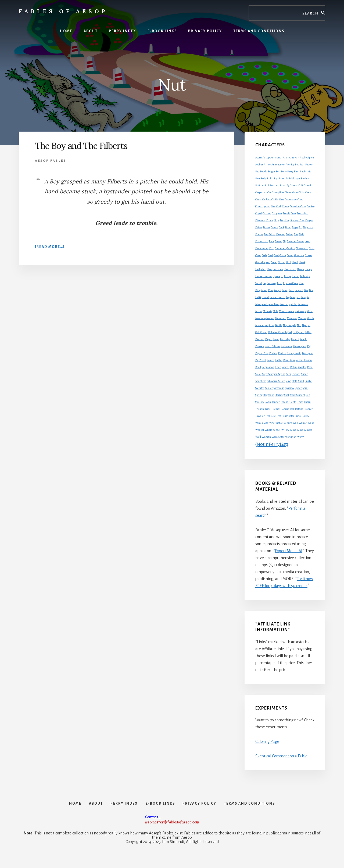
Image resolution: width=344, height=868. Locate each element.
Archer (259, 165)
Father (289, 234)
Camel (307, 186)
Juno (280, 283)
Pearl (268, 346)
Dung (288, 227)
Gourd (290, 255)
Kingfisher (261, 290)
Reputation (268, 367)
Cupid (259, 214)
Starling (279, 395)
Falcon (272, 234)
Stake (271, 395)
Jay (264, 283)
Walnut (303, 423)
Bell (278, 172)
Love (293, 297)
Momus (283, 311)
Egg (300, 227)
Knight (277, 290)
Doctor (270, 220)
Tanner (276, 402)
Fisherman (262, 241)
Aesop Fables (51, 161)
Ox (294, 332)
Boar (258, 179)
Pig (309, 346)
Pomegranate (294, 353)
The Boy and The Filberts (87, 145)
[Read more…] (50, 248)
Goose (283, 255)
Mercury (285, 304)
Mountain (281, 318)
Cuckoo (311, 207)
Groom (282, 262)
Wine (300, 430)
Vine (272, 423)
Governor (299, 255)
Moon (310, 311)
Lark (291, 290)
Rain (286, 360)
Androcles (289, 158)
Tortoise (299, 409)
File (296, 234)
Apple (311, 158)
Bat (297, 165)
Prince (270, 360)
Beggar (272, 172)
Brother (305, 179)
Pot (257, 360)
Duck (282, 227)
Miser (259, 311)
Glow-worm (302, 248)
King (301, 283)
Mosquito (260, 318)
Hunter (268, 276)
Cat (269, 192)
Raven (299, 360)
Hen (269, 269)
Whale (268, 430)
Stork (293, 395)
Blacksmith (306, 172)
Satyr (265, 374)
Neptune (269, 325)
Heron (300, 269)
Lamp (285, 290)
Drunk (274, 227)
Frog (272, 248)
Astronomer (278, 165)
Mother (270, 318)
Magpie (305, 297)
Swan (268, 402)
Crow (303, 206)
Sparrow (290, 388)
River (278, 367)
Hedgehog (261, 269)
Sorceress (279, 388)
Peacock (260, 346)
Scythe (282, 374)
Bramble (283, 179)
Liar (306, 290)
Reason (308, 360)
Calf (301, 186)
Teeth (293, 402)
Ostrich (283, 332)
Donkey (294, 220)
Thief (300, 402)
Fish (301, 234)
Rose (310, 367)
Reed (258, 367)
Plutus (282, 353)
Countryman (263, 206)
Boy (276, 178)
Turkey (305, 416)
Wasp (311, 423)
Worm (301, 437)
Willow (285, 430)
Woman (266, 437)
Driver (259, 227)
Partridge (285, 339)
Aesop (266, 158)
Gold (270, 255)
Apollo (303, 158)
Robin (293, 367)
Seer (289, 374)
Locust (282, 297)
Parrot (276, 339)
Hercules (278, 269)
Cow (273, 207)
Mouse (302, 318)
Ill (282, 276)
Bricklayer (295, 179)
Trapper (309, 409)
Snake (308, 381)
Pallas (308, 332)
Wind (293, 430)
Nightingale (290, 325)
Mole (275, 311)
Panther (260, 339)
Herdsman (290, 269)
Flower (278, 241)
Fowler (300, 241)
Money (292, 311)
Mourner (292, 318)
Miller (294, 304)
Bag (292, 165)
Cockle (275, 200)
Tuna (298, 416)
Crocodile (295, 207)
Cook (282, 200)
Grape (308, 255)
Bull (267, 186)
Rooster (302, 367)
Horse (259, 276)
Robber (286, 367)
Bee (257, 172)
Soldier (269, 388)
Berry (290, 172)
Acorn (259, 158)
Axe (288, 165)
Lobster (274, 297)
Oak (257, 332)
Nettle (279, 325)
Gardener (280, 248)
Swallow (260, 402)
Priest (263, 360)
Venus (259, 423)
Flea (271, 241)
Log (288, 297)
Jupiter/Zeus (291, 283)
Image (288, 276)
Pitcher (273, 353)
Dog (277, 220)
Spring (259, 395)
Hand (295, 262)
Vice (266, 423)
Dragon (309, 220)
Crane (286, 207)
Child (302, 193)
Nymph (306, 325)
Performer (286, 346)
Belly (284, 172)
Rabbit (279, 360)
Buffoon (259, 186)
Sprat (305, 388)
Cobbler (266, 200)
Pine (266, 353)
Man (258, 304)
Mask (265, 304)
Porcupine (308, 353)
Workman (291, 437)
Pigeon (259, 353)
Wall (295, 423)
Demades (302, 214)
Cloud (258, 200)
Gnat (312, 248)
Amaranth (276, 158)
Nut (299, 325)
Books (270, 179)
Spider (298, 388)
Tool (292, 409)
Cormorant (291, 200)
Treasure (271, 416)
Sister (282, 381)
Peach (303, 339)
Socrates (260, 388)
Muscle (259, 325)
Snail (301, 381)
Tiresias (276, 409)
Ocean (264, 332)
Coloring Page (267, 742)
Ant (297, 158)
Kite (270, 290)
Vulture (288, 423)
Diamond (260, 220)
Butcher (274, 186)
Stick (287, 395)
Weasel (260, 430)
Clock (308, 193)
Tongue (285, 409)
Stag (265, 395)
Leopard (299, 290)
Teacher (285, 402)
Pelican (276, 346)
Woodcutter (278, 437)
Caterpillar (278, 193)
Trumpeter (288, 416)
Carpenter (261, 193)
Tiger (268, 409)
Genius (291, 248)
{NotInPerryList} (272, 444)
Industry (305, 276)
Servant (296, 374)
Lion (258, 297)
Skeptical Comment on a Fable (281, 756)
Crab (279, 207)
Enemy (259, 234)
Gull (289, 262)
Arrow (267, 165)
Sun (308, 395)
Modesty (267, 311)
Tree (279, 416)
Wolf (258, 437)
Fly (284, 241)
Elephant (308, 227)
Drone (266, 227)
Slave (289, 381)
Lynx (298, 297)
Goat (258, 255)
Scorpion (273, 374)
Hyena (276, 276)
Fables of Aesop (63, 11)
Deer (293, 214)
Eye (266, 234)
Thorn (307, 402)
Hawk (302, 262)
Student (301, 395)
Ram (292, 360)
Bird (296, 172)
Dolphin (284, 220)
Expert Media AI (289, 551)
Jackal (259, 283)
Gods (264, 255)
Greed (274, 262)
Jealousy (272, 283)
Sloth (295, 381)
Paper (268, 339)
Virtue (279, 423)
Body (263, 179)
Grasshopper (263, 262)
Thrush (260, 409)
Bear (302, 165)
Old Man (273, 332)
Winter (308, 430)
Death (286, 214)
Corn (300, 200)
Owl (290, 332)
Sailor (258, 374)
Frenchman (262, 248)
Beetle (264, 172)
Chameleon (291, 193)
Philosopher (300, 346)
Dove (302, 220)
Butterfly (284, 186)
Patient (295, 339)
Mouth (310, 318)
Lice (311, 290)
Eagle (295, 227)
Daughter (277, 214)
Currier (267, 214)
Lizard (265, 297)
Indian (296, 276)
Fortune (291, 241)
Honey (308, 269)
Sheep (304, 374)
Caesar (294, 186)
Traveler (260, 416)
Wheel (277, 430)
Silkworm (272, 381)
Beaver (309, 165)
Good (276, 255)
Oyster (300, 332)
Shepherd (261, 381)
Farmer (281, 234)
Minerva (303, 304)
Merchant (274, 304)
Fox (307, 241)
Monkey (301, 311)
